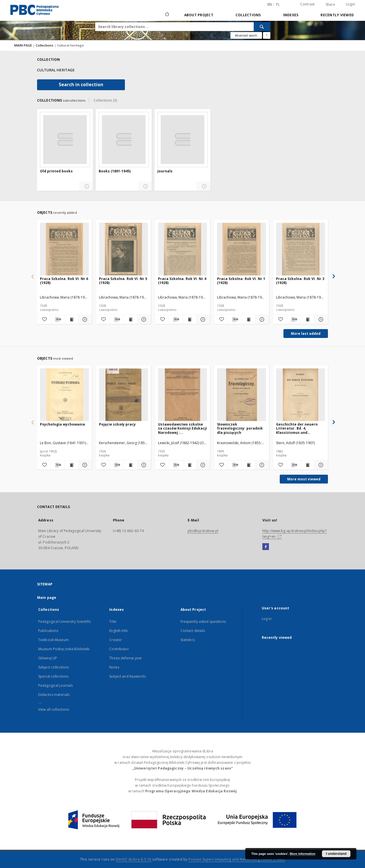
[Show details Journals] (204, 187)
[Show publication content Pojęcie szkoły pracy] (130, 465)
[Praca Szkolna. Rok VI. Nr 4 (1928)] (182, 249)
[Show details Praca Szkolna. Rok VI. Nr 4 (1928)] (202, 319)
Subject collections (53, 667)
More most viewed (304, 479)
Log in (267, 619)
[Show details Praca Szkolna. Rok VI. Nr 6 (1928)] (84, 319)
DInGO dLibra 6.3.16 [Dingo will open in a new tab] (134, 859)
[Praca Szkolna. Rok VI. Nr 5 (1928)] (123, 249)
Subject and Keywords (127, 676)
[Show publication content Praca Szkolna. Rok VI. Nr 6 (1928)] (71, 319)
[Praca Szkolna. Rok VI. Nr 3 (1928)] (301, 249)
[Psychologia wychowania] (64, 395)
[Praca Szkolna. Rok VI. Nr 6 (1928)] (64, 249)
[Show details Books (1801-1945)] (145, 187)
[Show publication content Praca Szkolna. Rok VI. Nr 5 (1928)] (130, 319)
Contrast (308, 4)
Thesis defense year (126, 658)
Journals (165, 171)
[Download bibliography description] (57, 319)
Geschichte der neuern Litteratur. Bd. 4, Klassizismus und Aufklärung (297, 428)
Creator (116, 640)
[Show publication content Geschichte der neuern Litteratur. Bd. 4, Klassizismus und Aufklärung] (308, 465)
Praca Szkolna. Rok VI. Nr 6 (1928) (64, 281)
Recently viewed (337, 15)
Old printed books (56, 171)
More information (303, 854)
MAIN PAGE (23, 45)
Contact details (193, 631)
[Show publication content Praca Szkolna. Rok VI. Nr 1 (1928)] (249, 319)
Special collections (53, 676)
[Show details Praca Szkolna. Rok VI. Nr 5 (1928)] (143, 319)
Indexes (291, 15)
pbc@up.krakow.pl (203, 531)
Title (113, 622)
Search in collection (81, 85)
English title (118, 631)
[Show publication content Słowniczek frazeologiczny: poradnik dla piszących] (249, 465)
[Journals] (182, 140)
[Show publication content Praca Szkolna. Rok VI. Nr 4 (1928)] (189, 319)
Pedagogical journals (55, 685)
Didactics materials (54, 695)
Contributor (119, 649)
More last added (306, 334)
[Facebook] (266, 547)
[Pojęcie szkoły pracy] (123, 395)
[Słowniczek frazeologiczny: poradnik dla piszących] (242, 395)
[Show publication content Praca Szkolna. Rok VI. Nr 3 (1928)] (308, 319)
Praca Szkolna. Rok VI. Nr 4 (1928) (182, 281)
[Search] (262, 27)
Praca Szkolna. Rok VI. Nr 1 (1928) (241, 281)
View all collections (54, 709)
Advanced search (246, 35)
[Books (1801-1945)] (124, 140)
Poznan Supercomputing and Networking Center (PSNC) (237, 859)
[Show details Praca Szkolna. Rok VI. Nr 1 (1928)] (261, 319)
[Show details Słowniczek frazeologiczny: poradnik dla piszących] (261, 465)
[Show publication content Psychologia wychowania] (71, 465)
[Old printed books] (65, 140)
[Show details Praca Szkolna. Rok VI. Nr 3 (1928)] (320, 319)
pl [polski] (278, 4)
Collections (248, 15)
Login (350, 4)
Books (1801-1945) (115, 171)
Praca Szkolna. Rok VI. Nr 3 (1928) (300, 281)
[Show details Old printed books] (86, 187)
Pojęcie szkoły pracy (117, 424)
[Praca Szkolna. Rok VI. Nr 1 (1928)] (242, 249)
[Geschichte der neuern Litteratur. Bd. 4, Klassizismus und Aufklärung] (301, 395)
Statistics (188, 640)
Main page (47, 598)
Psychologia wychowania (62, 424)
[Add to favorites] (44, 319)
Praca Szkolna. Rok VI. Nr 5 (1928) (123, 281)
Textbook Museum (53, 640)
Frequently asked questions (203, 622)
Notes (114, 667)
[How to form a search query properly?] (267, 35)
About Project (199, 15)
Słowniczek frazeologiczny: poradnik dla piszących (240, 428)
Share (330, 5)
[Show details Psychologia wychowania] (84, 465)
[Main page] (167, 15)
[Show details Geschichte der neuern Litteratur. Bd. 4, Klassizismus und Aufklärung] (320, 465)
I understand (336, 854)
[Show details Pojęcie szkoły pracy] (143, 465)
